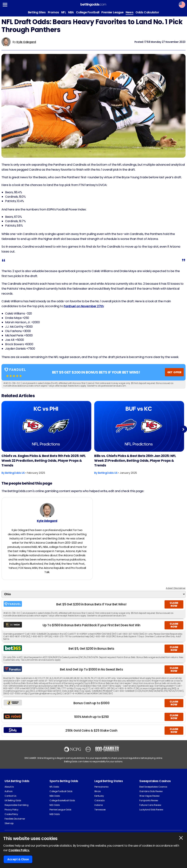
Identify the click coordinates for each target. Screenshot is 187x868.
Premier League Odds (60, 810)
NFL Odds (54, 787)
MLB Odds (55, 814)
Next (183, 429)
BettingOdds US (15, 473)
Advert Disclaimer (176, 588)
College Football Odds (61, 791)
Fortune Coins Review (150, 805)
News (129, 12)
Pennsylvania (101, 787)
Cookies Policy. (19, 850)
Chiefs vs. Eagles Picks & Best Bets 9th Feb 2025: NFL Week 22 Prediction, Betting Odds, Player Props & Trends (44, 461)
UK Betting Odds (13, 800)
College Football (88, 12)
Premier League (112, 12)
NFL (64, 12)
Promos (53, 12)
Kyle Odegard (26, 42)
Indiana (99, 805)
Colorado (99, 800)
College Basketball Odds (62, 800)
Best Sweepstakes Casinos (153, 787)
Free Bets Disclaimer (15, 819)
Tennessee (100, 810)
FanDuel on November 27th (84, 306)
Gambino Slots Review (151, 791)
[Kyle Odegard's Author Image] (47, 510)
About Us (9, 787)
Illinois (98, 791)
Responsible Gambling (16, 805)
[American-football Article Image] (46, 426)
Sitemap (9, 823)
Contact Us (10, 796)
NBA (71, 12)
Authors (9, 791)
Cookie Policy (11, 814)
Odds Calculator (147, 12)
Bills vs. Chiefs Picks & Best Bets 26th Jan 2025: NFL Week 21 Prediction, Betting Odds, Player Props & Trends (135, 461)
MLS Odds (55, 805)
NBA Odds (55, 796)
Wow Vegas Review (149, 796)
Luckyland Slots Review (151, 810)
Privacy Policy (11, 810)
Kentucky (99, 796)
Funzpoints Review (149, 800)
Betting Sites (37, 12)
